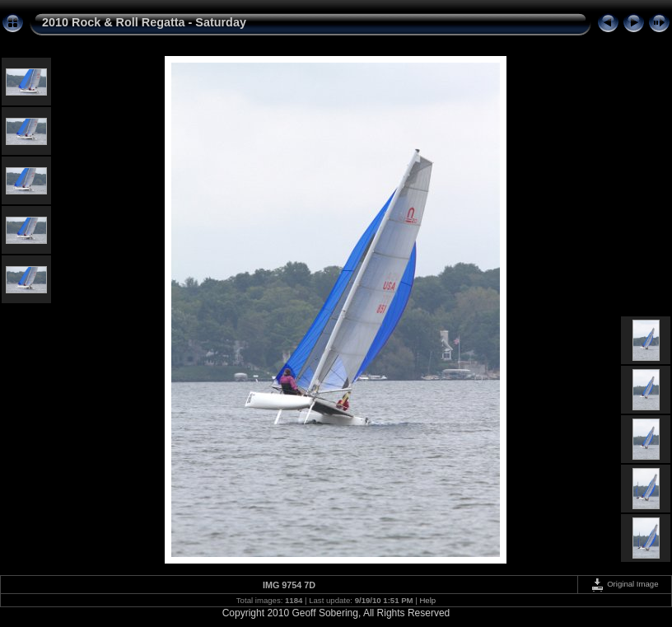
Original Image (624, 584)
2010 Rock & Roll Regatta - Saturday (144, 22)
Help (427, 600)
